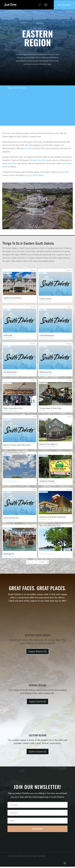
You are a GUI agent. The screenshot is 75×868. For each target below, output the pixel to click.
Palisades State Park (37, 161)
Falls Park (28, 150)
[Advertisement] (37, 108)
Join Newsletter (64, 5)
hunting (65, 173)
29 (37, 563)
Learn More (37, 213)
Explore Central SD (37, 703)
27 (28, 563)
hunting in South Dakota (34, 176)
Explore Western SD (37, 653)
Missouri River (11, 165)
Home (10, 89)
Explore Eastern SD (38, 753)
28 (32, 563)
